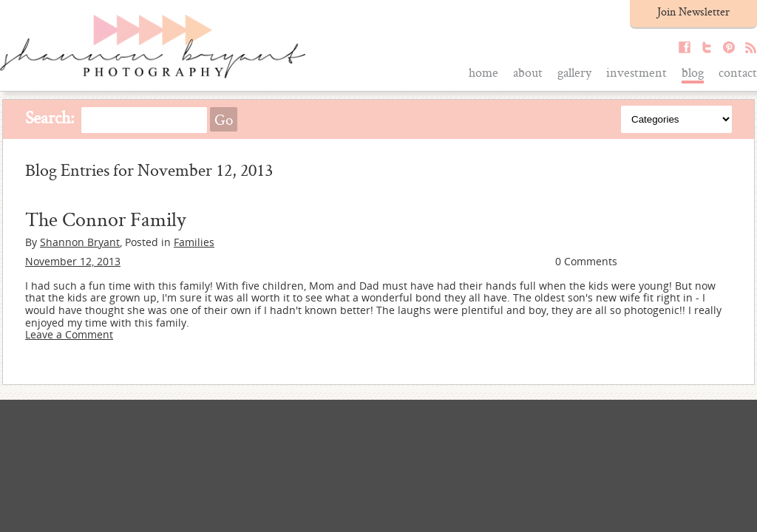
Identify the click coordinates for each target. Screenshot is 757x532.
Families (194, 242)
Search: (50, 117)
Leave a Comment (69, 334)
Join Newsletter (693, 11)
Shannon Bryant (80, 242)
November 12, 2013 (73, 261)
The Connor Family (105, 219)
